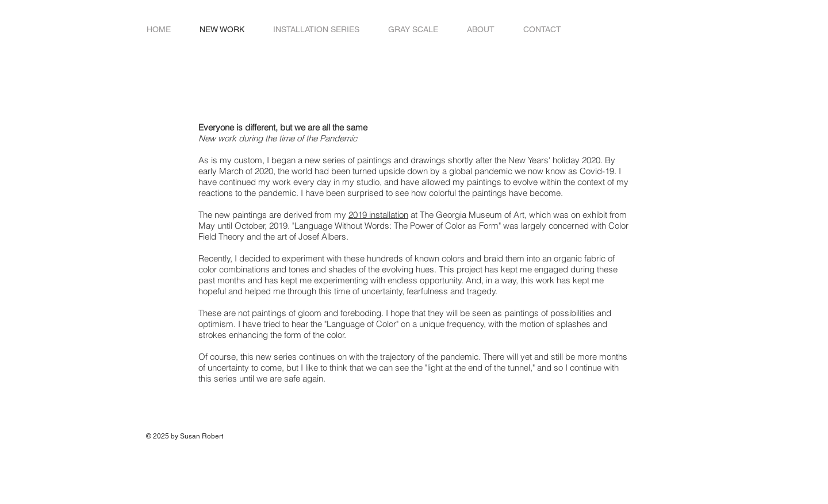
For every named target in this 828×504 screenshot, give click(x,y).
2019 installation (378, 215)
